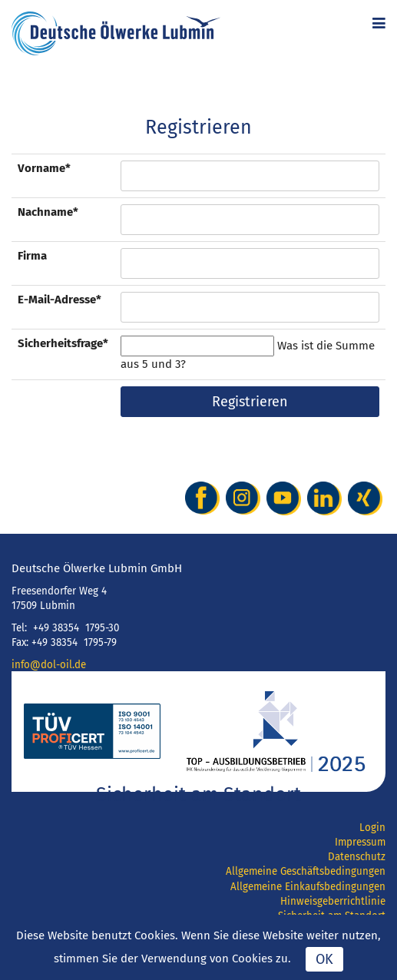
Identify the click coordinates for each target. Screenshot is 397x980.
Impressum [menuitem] (360, 843)
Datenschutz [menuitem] (357, 857)
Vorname (44, 168)
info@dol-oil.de (49, 665)
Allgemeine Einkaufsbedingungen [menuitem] (308, 887)
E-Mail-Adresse (60, 299)
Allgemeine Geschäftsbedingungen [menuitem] (306, 872)
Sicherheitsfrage (63, 343)
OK (324, 959)
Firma (32, 256)
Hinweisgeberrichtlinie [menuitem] (333, 902)
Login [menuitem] (372, 828)
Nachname (48, 212)
